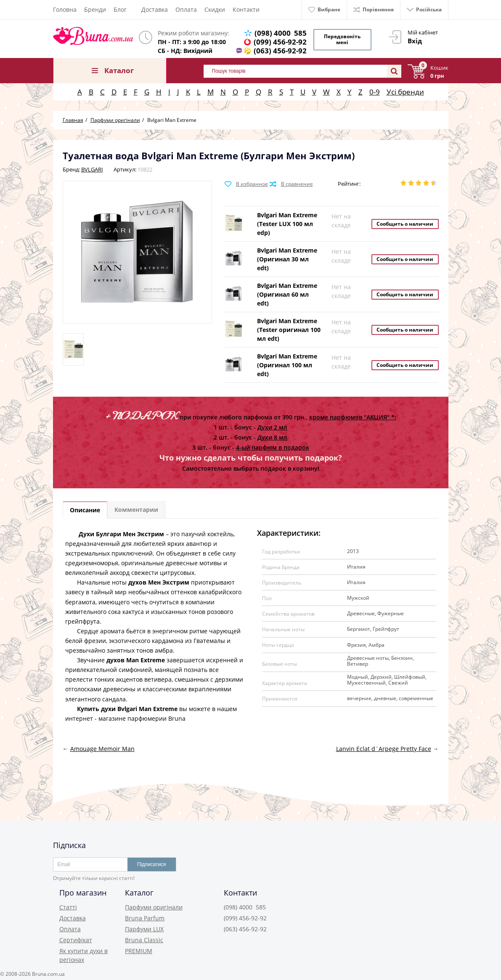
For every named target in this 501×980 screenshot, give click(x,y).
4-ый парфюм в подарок (273, 444)
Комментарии (139, 507)
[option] (73, 346)
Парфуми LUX (144, 927)
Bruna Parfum (145, 916)
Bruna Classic (144, 938)
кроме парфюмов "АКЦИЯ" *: (353, 414)
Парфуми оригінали (154, 905)
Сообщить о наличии (405, 221)
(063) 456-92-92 (282, 51)
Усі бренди (405, 89)
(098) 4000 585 (282, 33)
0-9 (375, 89)
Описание (86, 507)
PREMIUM (139, 949)
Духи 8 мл (272, 434)
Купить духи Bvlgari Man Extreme (127, 706)
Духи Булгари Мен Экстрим (121, 531)
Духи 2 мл (272, 424)
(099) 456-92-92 (282, 42)
